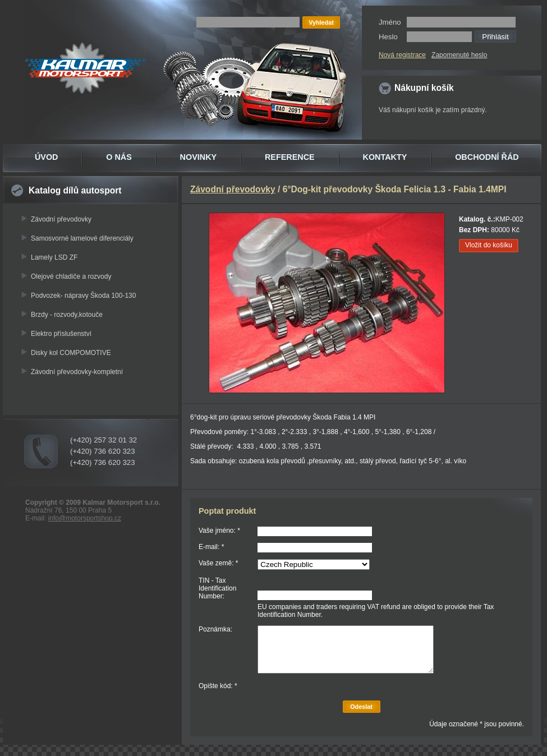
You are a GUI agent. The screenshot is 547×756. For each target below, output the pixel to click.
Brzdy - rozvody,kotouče (67, 315)
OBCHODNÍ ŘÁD (487, 157)
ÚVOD (47, 157)
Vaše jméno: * (219, 531)
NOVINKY (199, 157)
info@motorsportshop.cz (85, 518)
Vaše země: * (218, 563)
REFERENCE (290, 157)
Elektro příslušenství (61, 334)
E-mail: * (211, 547)
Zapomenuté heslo (459, 55)
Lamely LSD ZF (54, 257)
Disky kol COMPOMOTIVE (71, 353)
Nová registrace (402, 55)
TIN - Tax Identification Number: (217, 588)
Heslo (388, 37)
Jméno (390, 22)
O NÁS (119, 157)
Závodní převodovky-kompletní (77, 372)
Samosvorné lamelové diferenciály (82, 238)
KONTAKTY (385, 157)
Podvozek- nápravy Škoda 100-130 (83, 296)
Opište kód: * (218, 686)
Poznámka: (215, 629)
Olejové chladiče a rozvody (71, 276)
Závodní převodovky (61, 219)
